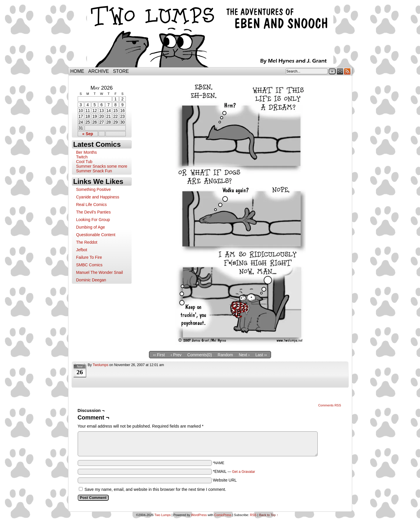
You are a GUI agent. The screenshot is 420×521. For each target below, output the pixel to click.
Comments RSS (330, 405)
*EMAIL (234, 471)
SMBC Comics (89, 265)
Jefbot (82, 250)
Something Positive (94, 189)
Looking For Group (93, 220)
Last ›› (261, 355)
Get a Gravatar (244, 472)
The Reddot (87, 242)
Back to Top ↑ (269, 515)
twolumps (101, 365)
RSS (347, 71)
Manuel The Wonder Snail (100, 272)
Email (340, 71)
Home (77, 71)
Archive (99, 71)
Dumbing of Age (91, 227)
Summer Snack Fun (94, 171)
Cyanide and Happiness (98, 197)
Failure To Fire (89, 257)
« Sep (88, 134)
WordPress (199, 515)
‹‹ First (159, 355)
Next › (244, 355)
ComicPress (223, 515)
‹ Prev (176, 355)
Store (121, 71)
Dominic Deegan (91, 280)
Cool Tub (84, 162)
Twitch (82, 157)
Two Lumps (210, 35)
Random (225, 355)
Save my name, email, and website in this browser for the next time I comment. (155, 489)
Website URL (225, 480)
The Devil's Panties (93, 212)
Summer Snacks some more (102, 166)
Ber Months (87, 152)
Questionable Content (96, 235)
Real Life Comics (92, 205)
